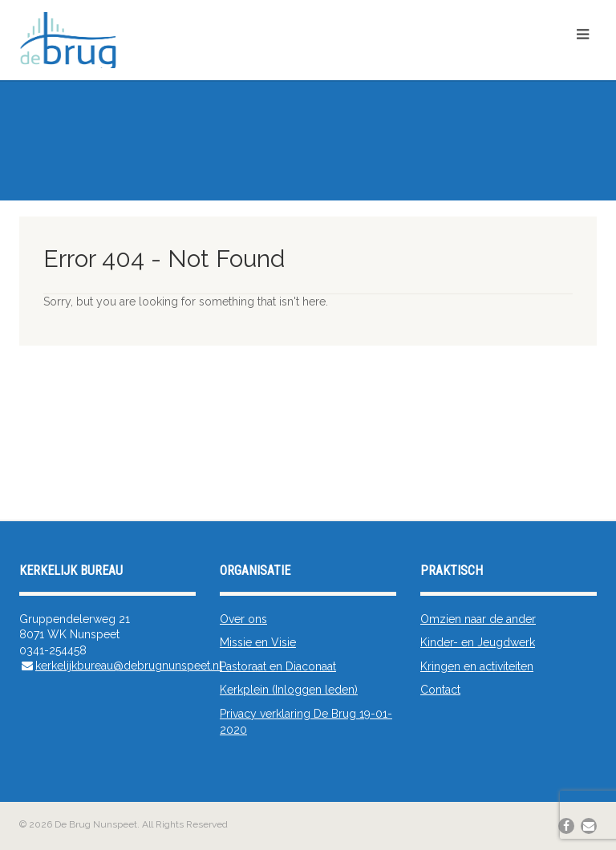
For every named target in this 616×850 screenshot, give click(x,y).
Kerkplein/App (559, 63)
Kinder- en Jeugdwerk (478, 642)
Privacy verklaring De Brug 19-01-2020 (306, 722)
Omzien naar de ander (478, 619)
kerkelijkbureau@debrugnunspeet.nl (129, 666)
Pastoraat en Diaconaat (278, 666)
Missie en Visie (258, 642)
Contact (440, 690)
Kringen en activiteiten (477, 666)
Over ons (243, 619)
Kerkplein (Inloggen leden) (289, 690)
